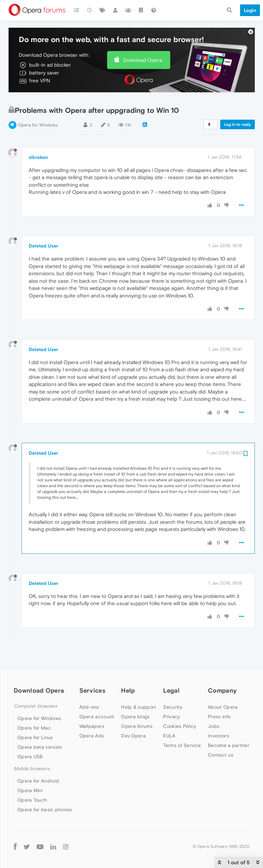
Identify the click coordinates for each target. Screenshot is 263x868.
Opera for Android (38, 762)
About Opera (223, 688)
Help (128, 672)
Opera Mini (30, 772)
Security (173, 688)
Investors (219, 717)
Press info (219, 698)
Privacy (172, 698)
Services (92, 672)
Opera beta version (40, 728)
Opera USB (30, 738)
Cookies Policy (180, 707)
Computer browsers (35, 687)
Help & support (139, 688)
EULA (169, 717)
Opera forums (137, 707)
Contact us (221, 736)
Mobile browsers (32, 750)
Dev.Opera (133, 717)
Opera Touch (32, 782)
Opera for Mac (34, 709)
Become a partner (229, 726)
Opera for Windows (38, 106)
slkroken (38, 138)
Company (222, 672)
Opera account (97, 698)
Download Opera (143, 41)
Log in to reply (238, 106)
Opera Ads (92, 717)
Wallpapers (92, 707)
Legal (171, 672)
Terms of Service (182, 726)
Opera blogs (135, 698)
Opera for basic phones (45, 791)
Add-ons (89, 688)
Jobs (214, 707)
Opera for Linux (35, 719)
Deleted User (43, 227)
